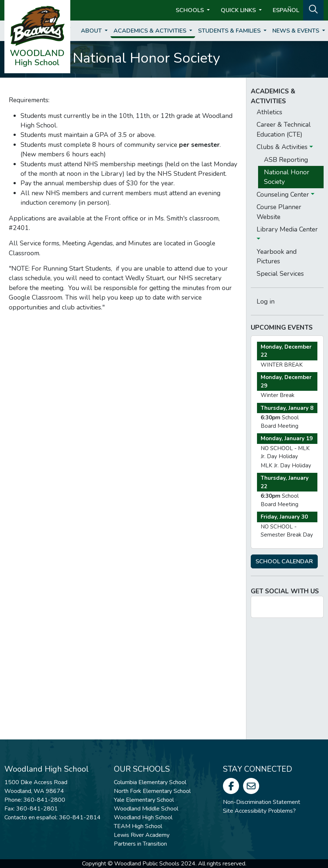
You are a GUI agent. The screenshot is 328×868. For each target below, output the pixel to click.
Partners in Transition (140, 844)
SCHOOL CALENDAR (284, 561)
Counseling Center (284, 194)
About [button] (92, 31)
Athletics (269, 112)
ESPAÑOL (286, 10)
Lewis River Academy (142, 835)
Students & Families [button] (230, 31)
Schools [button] (191, 10)
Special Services (280, 274)
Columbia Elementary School (150, 782)
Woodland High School (143, 817)
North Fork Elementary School (152, 791)
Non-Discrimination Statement (262, 802)
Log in (266, 301)
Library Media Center (287, 229)
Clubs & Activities (283, 147)
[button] (313, 10)
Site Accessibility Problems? (259, 811)
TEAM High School (138, 826)
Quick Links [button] (239, 10)
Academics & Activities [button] (151, 31)
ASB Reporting (286, 160)
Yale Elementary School (144, 800)
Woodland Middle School (146, 809)
